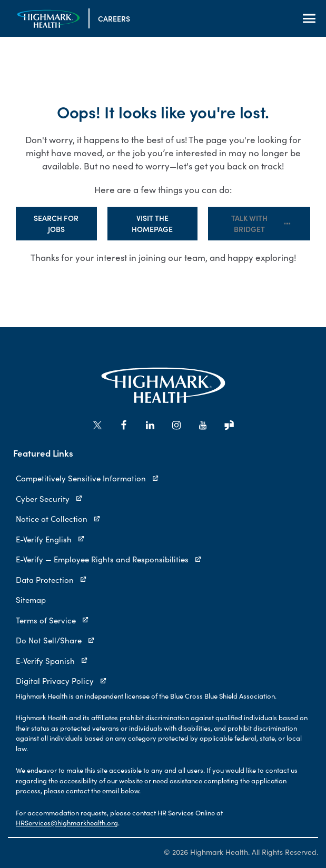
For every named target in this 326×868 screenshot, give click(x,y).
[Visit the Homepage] (48, 19)
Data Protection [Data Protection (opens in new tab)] (51, 580)
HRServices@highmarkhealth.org (67, 823)
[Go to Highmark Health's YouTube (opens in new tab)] (203, 425)
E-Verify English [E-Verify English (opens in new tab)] (50, 539)
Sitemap (31, 600)
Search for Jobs (56, 223)
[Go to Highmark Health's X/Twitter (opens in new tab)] (97, 425)
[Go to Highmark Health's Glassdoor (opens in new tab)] (229, 425)
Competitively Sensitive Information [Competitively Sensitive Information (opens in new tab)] (87, 478)
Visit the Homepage (152, 223)
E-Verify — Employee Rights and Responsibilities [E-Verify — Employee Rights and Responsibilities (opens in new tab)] (109, 559)
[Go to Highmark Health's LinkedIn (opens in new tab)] (150, 425)
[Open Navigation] (309, 18)
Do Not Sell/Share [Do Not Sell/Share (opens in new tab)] (55, 640)
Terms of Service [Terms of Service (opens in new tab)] (52, 620)
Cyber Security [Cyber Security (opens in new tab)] (49, 499)
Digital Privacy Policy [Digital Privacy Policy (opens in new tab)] (61, 681)
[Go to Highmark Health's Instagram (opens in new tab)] (176, 425)
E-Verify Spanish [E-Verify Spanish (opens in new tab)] (52, 661)
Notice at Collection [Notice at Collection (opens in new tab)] (58, 519)
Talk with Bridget (261, 223)
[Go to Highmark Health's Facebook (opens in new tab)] (124, 425)
